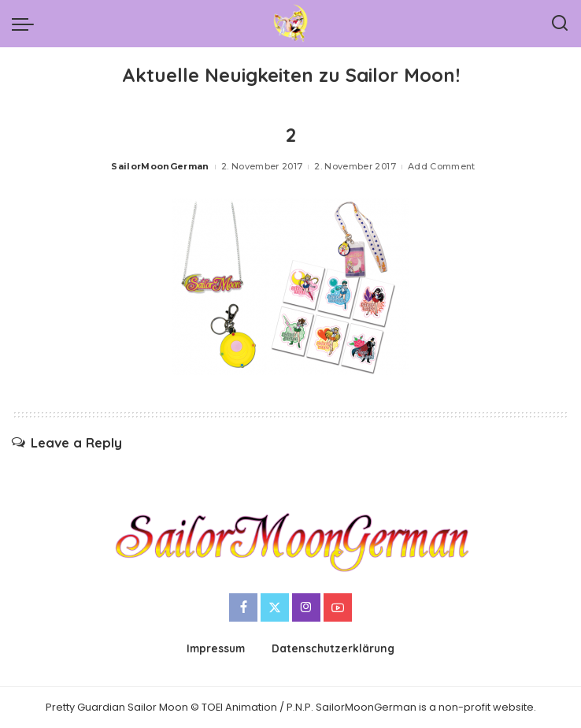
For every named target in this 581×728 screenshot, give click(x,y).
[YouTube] (338, 607)
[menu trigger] (27, 24)
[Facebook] (243, 607)
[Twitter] (275, 607)
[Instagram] (306, 607)
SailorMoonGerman (160, 166)
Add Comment (442, 166)
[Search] (560, 24)
